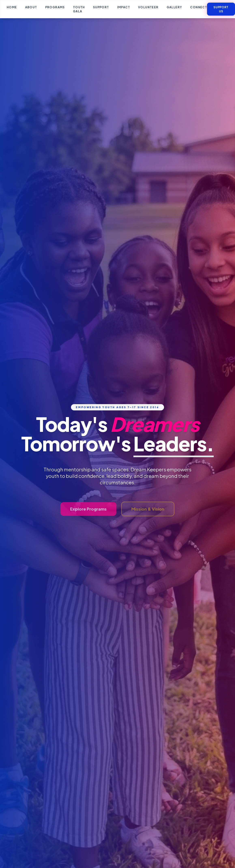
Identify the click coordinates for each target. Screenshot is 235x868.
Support (101, 7)
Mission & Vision (148, 516)
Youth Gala (79, 9)
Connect (199, 7)
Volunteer (148, 7)
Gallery (174, 7)
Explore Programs (88, 516)
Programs (55, 7)
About (31, 7)
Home (12, 7)
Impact (124, 7)
